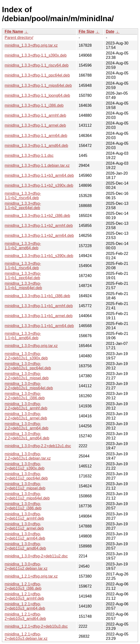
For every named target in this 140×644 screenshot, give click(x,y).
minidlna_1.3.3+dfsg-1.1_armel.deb (35, 125)
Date (110, 31)
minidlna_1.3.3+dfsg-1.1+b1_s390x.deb (39, 256)
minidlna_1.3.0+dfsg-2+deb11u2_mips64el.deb (27, 496)
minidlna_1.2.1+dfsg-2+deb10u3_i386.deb (23, 586)
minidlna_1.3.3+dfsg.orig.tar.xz (31, 45)
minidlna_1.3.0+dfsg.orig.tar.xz (31, 346)
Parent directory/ (19, 38)
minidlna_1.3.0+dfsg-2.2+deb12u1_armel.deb (26, 416)
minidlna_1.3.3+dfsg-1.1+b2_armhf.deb (39, 226)
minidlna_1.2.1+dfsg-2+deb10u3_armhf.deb (24, 596)
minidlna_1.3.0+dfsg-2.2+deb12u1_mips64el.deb (29, 386)
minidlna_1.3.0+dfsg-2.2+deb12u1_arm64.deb (26, 426)
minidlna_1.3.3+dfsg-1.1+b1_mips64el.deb (23, 286)
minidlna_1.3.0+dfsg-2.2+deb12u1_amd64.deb (27, 436)
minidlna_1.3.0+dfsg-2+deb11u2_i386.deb (23, 506)
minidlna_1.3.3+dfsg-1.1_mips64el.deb (38, 85)
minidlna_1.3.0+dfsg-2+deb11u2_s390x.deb (25, 466)
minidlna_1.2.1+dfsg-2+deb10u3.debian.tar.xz (26, 636)
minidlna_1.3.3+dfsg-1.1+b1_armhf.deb (39, 306)
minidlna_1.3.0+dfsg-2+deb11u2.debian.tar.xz (26, 566)
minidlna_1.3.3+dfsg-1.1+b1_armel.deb (39, 316)
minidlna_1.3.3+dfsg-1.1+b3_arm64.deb (39, 175)
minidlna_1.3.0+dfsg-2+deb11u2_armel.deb (24, 526)
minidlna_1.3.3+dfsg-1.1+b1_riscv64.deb (23, 266)
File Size (86, 31)
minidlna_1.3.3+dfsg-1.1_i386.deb (34, 105)
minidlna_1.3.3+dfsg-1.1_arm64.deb (36, 136)
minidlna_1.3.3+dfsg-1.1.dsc (29, 156)
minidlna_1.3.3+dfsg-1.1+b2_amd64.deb (23, 246)
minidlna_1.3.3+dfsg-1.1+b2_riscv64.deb (23, 196)
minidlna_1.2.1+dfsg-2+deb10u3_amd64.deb (25, 616)
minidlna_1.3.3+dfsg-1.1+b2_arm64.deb (39, 236)
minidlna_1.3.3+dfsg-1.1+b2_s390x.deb (39, 185)
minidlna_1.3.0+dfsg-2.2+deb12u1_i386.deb (25, 396)
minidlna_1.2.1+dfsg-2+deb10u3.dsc (36, 626)
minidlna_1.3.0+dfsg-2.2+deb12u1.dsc (38, 446)
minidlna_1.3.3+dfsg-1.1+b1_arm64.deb (39, 326)
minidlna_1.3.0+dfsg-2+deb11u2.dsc (36, 556)
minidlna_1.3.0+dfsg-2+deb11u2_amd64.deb (25, 546)
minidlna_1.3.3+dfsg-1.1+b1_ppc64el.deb (23, 276)
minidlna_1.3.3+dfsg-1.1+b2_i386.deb (37, 216)
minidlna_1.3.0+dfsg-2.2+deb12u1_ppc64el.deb (28, 366)
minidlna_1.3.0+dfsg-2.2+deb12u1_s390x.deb (26, 356)
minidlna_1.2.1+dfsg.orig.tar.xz (31, 576)
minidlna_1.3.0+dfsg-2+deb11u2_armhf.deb (24, 516)
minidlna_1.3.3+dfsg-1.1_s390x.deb (36, 55)
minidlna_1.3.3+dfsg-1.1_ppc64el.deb (37, 75)
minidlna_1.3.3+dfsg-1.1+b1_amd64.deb (23, 336)
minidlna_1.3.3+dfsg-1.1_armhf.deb (35, 115)
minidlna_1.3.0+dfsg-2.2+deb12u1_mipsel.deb (27, 376)
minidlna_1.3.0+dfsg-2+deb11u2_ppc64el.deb (26, 476)
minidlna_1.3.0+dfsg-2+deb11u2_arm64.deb (25, 536)
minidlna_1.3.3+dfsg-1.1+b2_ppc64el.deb (23, 206)
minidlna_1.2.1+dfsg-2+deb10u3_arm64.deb (25, 606)
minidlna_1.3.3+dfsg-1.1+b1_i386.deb (37, 296)
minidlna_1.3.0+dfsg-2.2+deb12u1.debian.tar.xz (28, 456)
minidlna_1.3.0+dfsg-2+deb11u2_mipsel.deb (25, 486)
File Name (14, 31)
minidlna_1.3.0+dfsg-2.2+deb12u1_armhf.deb (26, 406)
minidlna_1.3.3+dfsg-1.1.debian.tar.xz (37, 165)
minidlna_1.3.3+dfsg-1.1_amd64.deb (36, 146)
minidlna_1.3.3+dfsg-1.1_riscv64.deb (37, 65)
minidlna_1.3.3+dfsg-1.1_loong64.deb (37, 95)
